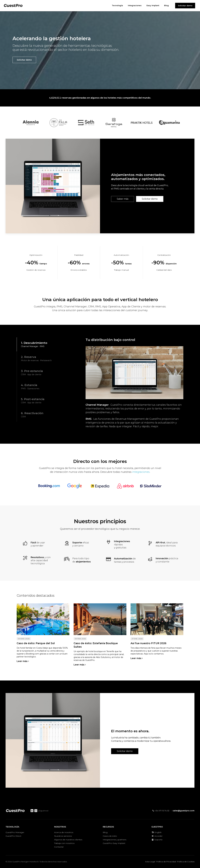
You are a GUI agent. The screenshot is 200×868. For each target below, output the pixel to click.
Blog (105, 832)
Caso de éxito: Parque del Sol (36, 643)
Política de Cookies (186, 862)
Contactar (59, 847)
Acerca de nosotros (64, 832)
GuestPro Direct (13, 836)
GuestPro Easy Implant (114, 843)
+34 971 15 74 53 (161, 811)
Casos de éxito (110, 836)
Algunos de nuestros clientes (68, 840)
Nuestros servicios (63, 836)
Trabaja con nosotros (64, 843)
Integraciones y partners (115, 840)
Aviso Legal (150, 862)
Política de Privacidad (166, 862)
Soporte (157, 840)
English (156, 832)
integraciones (141, 472)
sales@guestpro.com (184, 811)
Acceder (157, 836)
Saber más (123, 199)
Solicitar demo (185, 6)
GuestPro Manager (15, 832)
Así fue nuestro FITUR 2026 (148, 643)
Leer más (23, 661)
